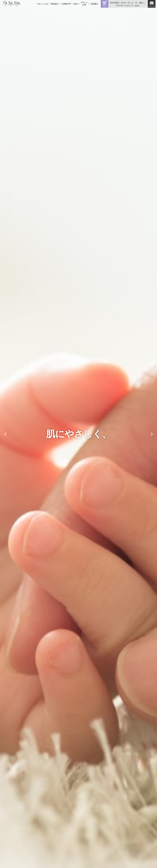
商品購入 (95, 4)
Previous (5, 434)
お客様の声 (66, 4)
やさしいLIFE (84, 4)
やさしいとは (42, 4)
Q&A (76, 4)
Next (152, 434)
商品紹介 (55, 4)
